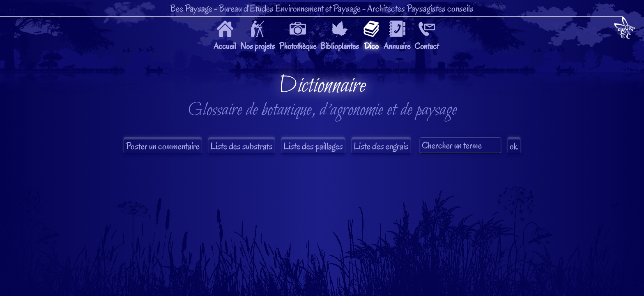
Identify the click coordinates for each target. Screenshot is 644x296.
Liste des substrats (241, 146)
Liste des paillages (313, 146)
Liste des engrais (381, 146)
